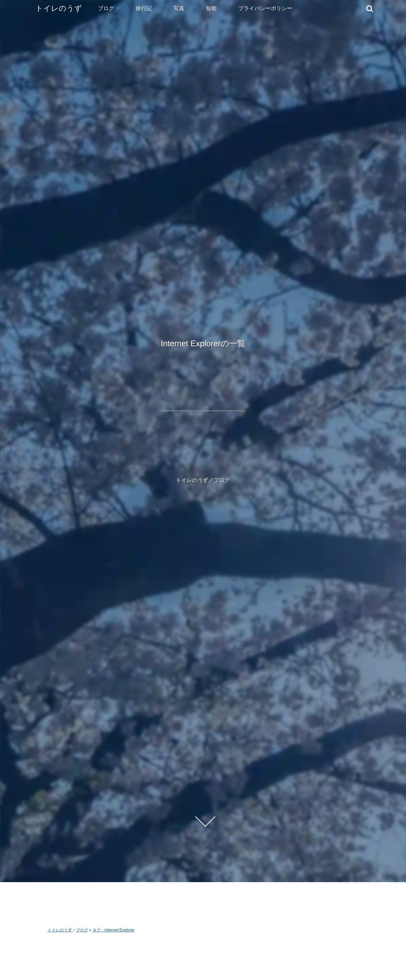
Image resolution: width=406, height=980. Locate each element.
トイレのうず (59, 8)
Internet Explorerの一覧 (203, 343)
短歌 (211, 8)
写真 (179, 8)
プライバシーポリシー (265, 8)
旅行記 (144, 8)
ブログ (106, 8)
